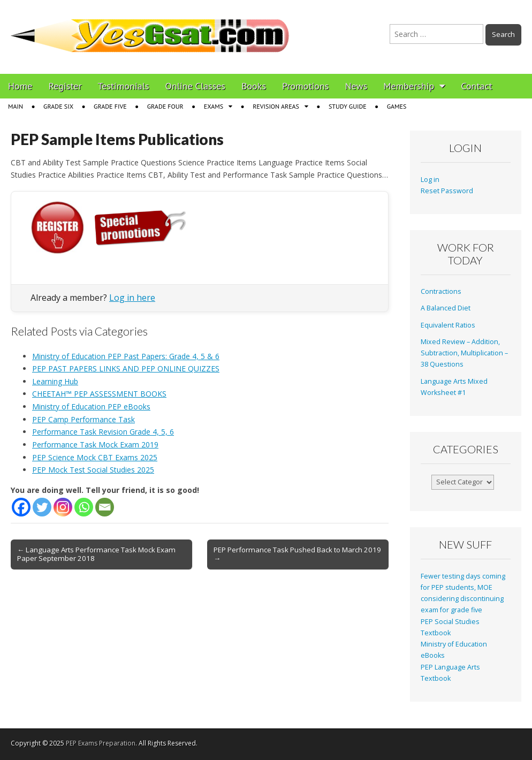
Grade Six (58, 106)
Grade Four (165, 106)
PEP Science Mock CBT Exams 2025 (95, 457)
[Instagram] (63, 507)
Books (254, 86)
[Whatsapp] (84, 507)
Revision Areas (276, 106)
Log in (430, 180)
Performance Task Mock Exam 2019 (95, 444)
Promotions (305, 86)
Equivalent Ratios (448, 325)
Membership (409, 86)
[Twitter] (42, 507)
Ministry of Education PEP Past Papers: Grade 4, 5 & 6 (126, 356)
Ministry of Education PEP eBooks (91, 406)
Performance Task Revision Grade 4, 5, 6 (103, 432)
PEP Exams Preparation (101, 743)
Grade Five (110, 106)
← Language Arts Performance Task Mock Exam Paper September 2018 (96, 554)
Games (397, 106)
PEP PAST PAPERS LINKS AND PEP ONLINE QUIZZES (126, 368)
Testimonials (124, 86)
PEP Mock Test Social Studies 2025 (93, 470)
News (356, 86)
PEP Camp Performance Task (83, 419)
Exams (214, 106)
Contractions (441, 291)
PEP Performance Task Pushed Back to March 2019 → (297, 554)
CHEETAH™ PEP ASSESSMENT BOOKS (99, 394)
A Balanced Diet (446, 308)
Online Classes (195, 86)
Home (20, 86)
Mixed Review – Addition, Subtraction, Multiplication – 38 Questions (464, 353)
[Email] (105, 507)
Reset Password (447, 191)
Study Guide (348, 106)
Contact (476, 86)
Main (16, 106)
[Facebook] (21, 507)
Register (65, 86)
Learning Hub (55, 381)
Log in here (132, 298)
